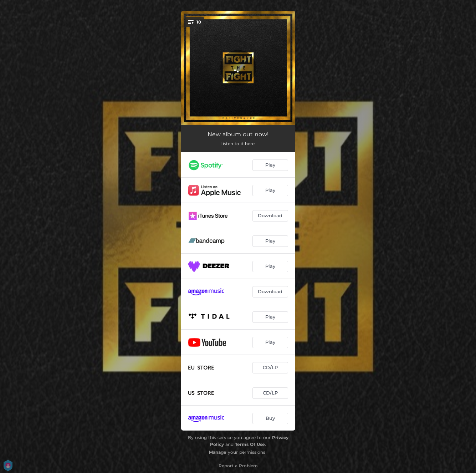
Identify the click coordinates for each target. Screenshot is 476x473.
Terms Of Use (250, 444)
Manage (218, 452)
